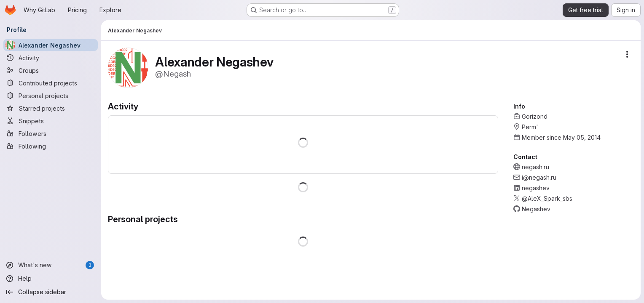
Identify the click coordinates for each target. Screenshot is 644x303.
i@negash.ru (539, 177)
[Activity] (51, 58)
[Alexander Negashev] (51, 45)
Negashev (536, 209)
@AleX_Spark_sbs (547, 198)
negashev (536, 188)
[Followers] (51, 133)
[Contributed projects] (51, 83)
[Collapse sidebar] (51, 292)
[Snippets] (51, 121)
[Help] (51, 279)
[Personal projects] (51, 96)
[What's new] (51, 265)
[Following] (51, 146)
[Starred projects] (51, 108)
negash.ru (535, 167)
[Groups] (51, 70)
